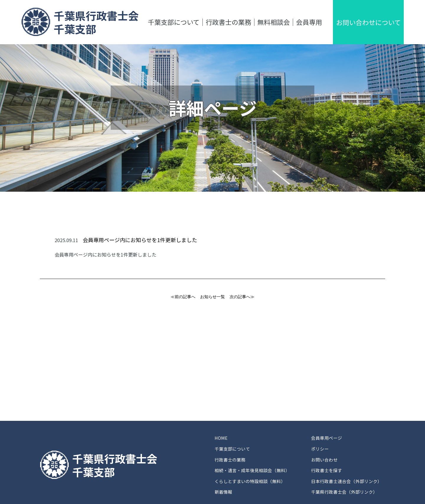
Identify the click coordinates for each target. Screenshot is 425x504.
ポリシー (319, 443)
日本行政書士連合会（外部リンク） (347, 464)
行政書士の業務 (228, 22)
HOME (221, 436)
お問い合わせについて (368, 22)
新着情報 (224, 472)
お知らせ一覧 (212, 297)
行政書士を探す (326, 457)
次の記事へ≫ (242, 297)
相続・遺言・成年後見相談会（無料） (255, 457)
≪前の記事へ (183, 297)
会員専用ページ (326, 436)
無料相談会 (274, 22)
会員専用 (309, 22)
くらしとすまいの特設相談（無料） (252, 464)
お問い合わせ (324, 450)
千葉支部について (174, 22)
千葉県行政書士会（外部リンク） (345, 472)
